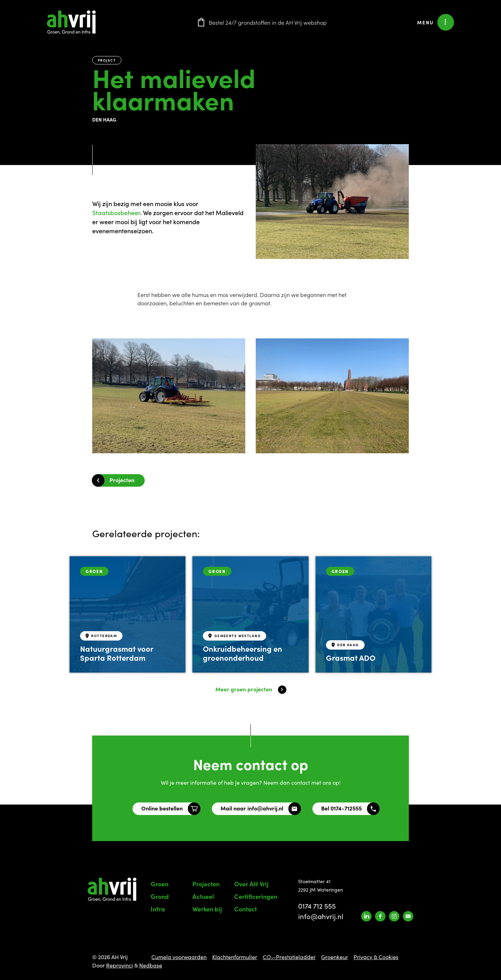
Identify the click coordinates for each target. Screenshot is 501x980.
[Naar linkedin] (366, 916)
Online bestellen (162, 808)
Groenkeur (335, 957)
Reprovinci (120, 965)
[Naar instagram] (394, 916)
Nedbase (151, 965)
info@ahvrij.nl (321, 916)
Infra (158, 909)
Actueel (203, 896)
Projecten (122, 480)
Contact (245, 909)
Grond (160, 896)
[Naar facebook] (380, 916)
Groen (160, 884)
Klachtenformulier (235, 957)
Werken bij (207, 909)
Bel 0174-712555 (341, 808)
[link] (116, 213)
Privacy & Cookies (376, 957)
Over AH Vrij (251, 884)
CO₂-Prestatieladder (289, 957)
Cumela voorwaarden (179, 957)
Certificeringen (256, 896)
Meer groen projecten (244, 689)
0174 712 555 (317, 906)
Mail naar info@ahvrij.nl (252, 808)
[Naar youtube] (408, 916)
